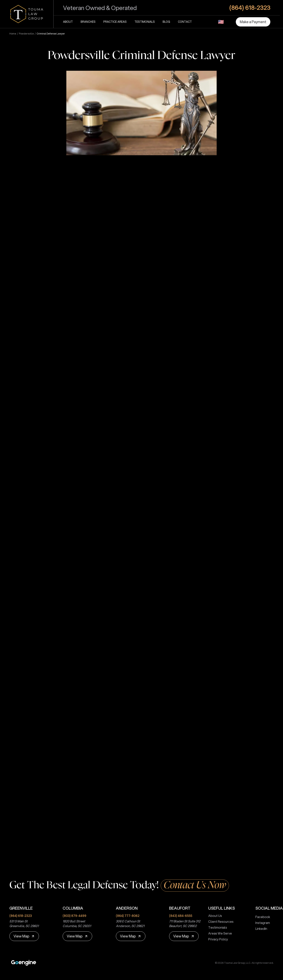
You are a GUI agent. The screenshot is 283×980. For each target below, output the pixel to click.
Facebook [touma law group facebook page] (261, 917)
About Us (214, 916)
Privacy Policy (217, 939)
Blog (166, 22)
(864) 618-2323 (21, 916)
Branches (88, 22)
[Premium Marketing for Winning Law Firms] (23, 963)
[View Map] (24, 936)
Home (13, 34)
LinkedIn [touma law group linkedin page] (260, 929)
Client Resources (219, 921)
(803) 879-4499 (74, 916)
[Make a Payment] (253, 22)
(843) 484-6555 (181, 916)
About (68, 22)
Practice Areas (115, 22)
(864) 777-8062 (128, 916)
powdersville (26, 34)
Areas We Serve (219, 933)
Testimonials (145, 22)
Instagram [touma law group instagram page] (261, 923)
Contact (185, 22)
